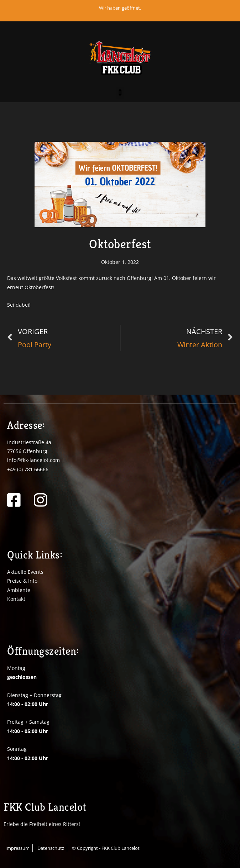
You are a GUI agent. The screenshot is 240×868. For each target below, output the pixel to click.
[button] (120, 93)
